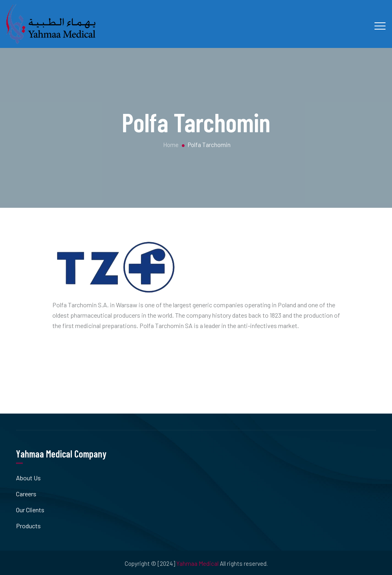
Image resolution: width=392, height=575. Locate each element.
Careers (26, 494)
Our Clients (30, 510)
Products (28, 526)
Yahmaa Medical (197, 563)
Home (170, 145)
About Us (28, 478)
